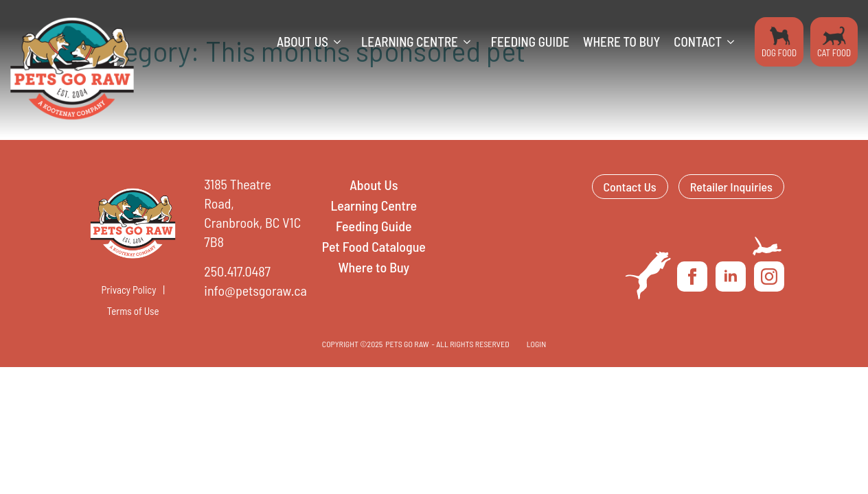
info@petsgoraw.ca (255, 290)
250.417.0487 (237, 271)
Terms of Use (133, 311)
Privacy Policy (129, 290)
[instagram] (769, 277)
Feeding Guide (530, 42)
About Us (302, 42)
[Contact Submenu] (735, 42)
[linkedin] (731, 277)
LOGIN (536, 344)
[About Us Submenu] (341, 42)
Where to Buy (621, 42)
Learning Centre (410, 42)
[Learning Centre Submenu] (471, 42)
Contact (698, 42)
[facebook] (692, 277)
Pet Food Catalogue (374, 246)
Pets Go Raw (407, 344)
